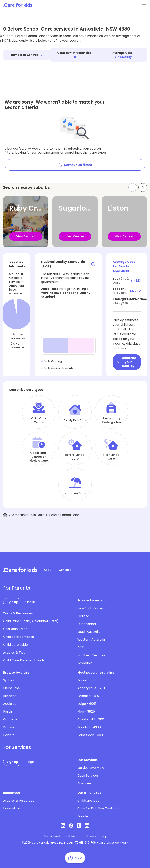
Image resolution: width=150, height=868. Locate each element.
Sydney (9, 680)
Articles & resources (19, 801)
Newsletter (12, 808)
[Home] (5, 515)
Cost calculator (15, 629)
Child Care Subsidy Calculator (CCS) (31, 621)
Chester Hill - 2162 (91, 719)
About (48, 570)
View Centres (26, 236)
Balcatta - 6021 (89, 696)
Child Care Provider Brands (24, 660)
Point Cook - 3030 (91, 735)
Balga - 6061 (87, 704)
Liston (118, 208)
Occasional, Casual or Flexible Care (39, 457)
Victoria (83, 616)
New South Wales (91, 608)
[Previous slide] (133, 187)
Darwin (8, 727)
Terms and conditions (60, 836)
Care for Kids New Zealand (97, 808)
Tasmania (85, 663)
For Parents (17, 588)
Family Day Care (75, 420)
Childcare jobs (88, 801)
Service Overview (91, 768)
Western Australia (91, 640)
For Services (17, 747)
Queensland (87, 624)
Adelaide (10, 704)
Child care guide (15, 645)
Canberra (11, 719)
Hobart (9, 735)
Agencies (84, 783)
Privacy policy (96, 836)
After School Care (111, 457)
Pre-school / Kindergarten (111, 420)
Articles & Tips (14, 652)
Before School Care (75, 457)
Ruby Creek (29, 208)
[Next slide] (143, 187)
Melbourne (11, 688)
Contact (65, 570)
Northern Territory (92, 655)
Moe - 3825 (86, 712)
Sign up (12, 602)
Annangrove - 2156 (92, 688)
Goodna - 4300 (89, 727)
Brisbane (10, 696)
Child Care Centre (39, 420)
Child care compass (18, 637)
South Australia (89, 632)
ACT (81, 647)
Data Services (88, 776)
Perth (7, 712)
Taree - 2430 (87, 680)
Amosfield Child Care (28, 515)
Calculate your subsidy (127, 362)
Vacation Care (75, 493)
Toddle (83, 816)
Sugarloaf (76, 208)
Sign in (30, 602)
